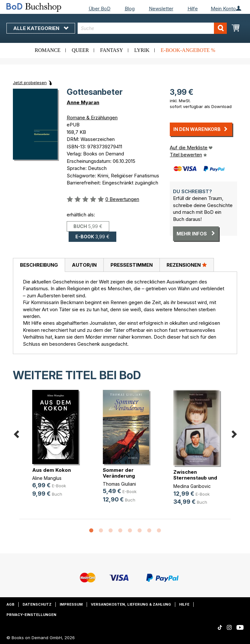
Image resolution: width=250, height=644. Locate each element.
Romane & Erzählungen (92, 118)
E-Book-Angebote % (188, 50)
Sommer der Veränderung (119, 473)
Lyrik (142, 50)
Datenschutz (37, 604)
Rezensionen (187, 265)
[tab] (39, 265)
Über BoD (100, 9)
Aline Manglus (47, 478)
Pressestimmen (132, 265)
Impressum (71, 604)
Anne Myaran (83, 102)
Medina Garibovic (192, 486)
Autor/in (84, 265)
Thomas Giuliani (119, 484)
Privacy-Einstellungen (31, 615)
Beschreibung (39, 265)
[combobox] (152, 28)
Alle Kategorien (41, 28)
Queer (80, 50)
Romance (48, 50)
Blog (130, 9)
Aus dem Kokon (52, 470)
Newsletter (161, 9)
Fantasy (112, 50)
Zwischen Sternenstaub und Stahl (195, 478)
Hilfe (193, 9)
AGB (10, 604)
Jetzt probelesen (30, 83)
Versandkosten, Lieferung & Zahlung (131, 604)
